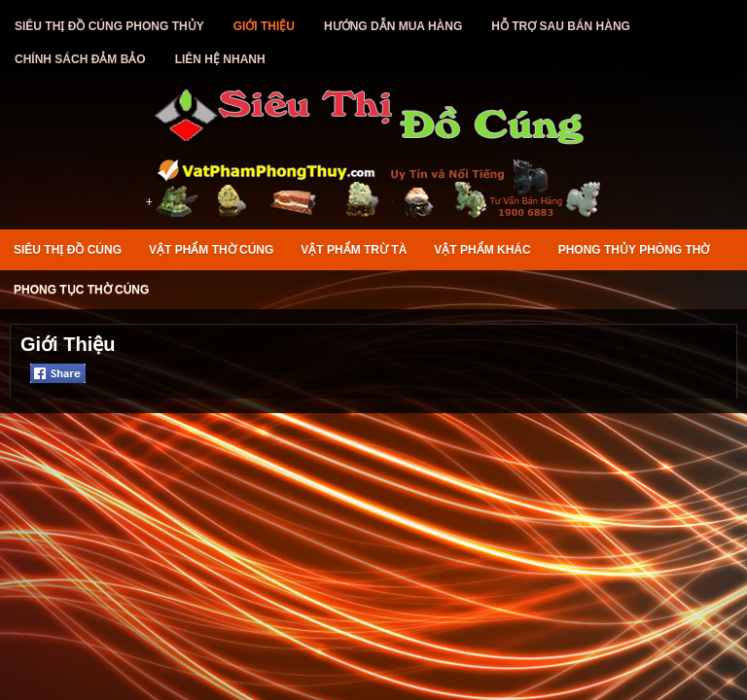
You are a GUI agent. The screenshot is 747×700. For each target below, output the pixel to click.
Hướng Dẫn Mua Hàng (393, 26)
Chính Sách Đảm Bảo (80, 59)
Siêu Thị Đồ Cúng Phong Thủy (109, 26)
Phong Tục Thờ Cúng (81, 290)
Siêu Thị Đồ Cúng (68, 250)
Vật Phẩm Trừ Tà (354, 250)
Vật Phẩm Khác (482, 250)
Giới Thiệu (264, 26)
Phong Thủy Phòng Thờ (634, 250)
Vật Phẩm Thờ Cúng (211, 250)
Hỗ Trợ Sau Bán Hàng (561, 26)
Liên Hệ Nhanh (220, 59)
